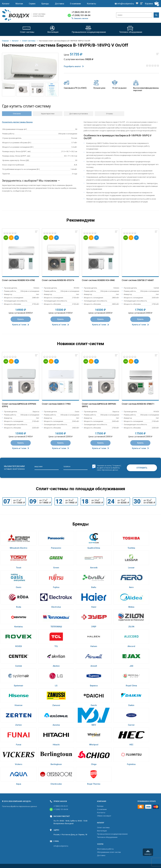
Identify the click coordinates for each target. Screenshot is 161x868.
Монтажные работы (105, 849)
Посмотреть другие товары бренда (17, 122)
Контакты (91, 4)
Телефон (67, 467)
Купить (21, 319)
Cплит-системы (29, 41)
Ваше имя (38, 467)
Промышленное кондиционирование (112, 834)
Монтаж (19, 4)
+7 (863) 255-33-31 (81, 12)
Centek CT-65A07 (145, 280)
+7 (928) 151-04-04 (81, 15)
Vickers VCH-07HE (26, 280)
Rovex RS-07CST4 (66, 280)
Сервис (32, 4)
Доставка (59, 4)
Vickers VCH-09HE (106, 280)
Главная (5, 41)
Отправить (142, 468)
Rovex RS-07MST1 (146, 404)
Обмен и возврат (104, 816)
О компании (75, 4)
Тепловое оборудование (107, 837)
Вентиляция (102, 831)
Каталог (6, 4)
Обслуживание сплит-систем (109, 852)
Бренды (45, 4)
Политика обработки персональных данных (19, 806)
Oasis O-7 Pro (64, 404)
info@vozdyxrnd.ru (61, 846)
